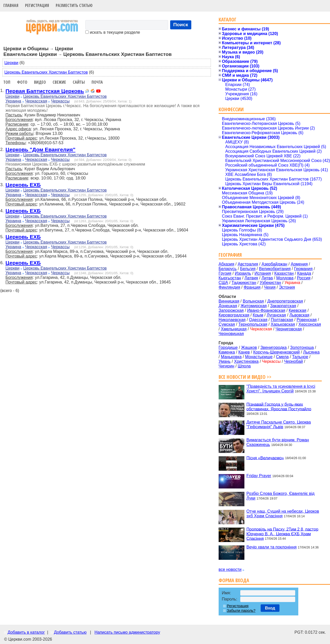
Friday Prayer (259, 476)
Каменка (227, 352)
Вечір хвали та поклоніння (272, 547)
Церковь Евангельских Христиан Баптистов (46, 72)
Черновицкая (231, 334)
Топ (7, 82)
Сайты (79, 82)
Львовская (299, 315)
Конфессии (231, 109)
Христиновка (246, 361)
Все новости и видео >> (245, 377)
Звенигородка (274, 347)
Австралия (248, 264)
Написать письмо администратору (127, 632)
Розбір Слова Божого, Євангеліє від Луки (280, 496)
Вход (270, 608)
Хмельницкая (234, 329)
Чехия (270, 287)
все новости (230, 569)
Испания (263, 273)
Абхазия (226, 264)
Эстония (287, 287)
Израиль (243, 273)
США (223, 283)
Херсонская (310, 324)
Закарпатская (283, 306)
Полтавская (282, 320)
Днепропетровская (285, 301)
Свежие (59, 82)
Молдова (285, 278)
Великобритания (275, 269)
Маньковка (231, 357)
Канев (244, 352)
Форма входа (234, 580)
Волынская (253, 301)
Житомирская (254, 306)
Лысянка (311, 352)
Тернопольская (253, 324)
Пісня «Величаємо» (265, 458)
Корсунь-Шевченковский (276, 352)
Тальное (300, 357)
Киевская (298, 310)
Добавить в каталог (26, 632)
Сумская (227, 324)
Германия (303, 269)
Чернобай (294, 361)
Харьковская (283, 324)
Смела (282, 357)
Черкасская (36, 101)
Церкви (11, 63)
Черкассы (60, 101)
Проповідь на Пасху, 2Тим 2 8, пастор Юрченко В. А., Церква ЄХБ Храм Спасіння (282, 534)
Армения (299, 264)
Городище (228, 347)
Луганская (276, 315)
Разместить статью (74, 5)
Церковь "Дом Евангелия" (40, 149)
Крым (258, 315)
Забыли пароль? (241, 611)
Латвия (251, 278)
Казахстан (284, 273)
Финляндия (229, 287)
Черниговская (289, 329)
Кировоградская (234, 315)
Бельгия (248, 269)
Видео (40, 82)
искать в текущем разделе (113, 32)
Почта (97, 82)
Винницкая (229, 301)
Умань (225, 361)
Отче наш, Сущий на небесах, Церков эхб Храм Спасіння (283, 514)
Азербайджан (274, 264)
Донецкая (228, 306)
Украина (13, 101)
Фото (22, 82)
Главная (11, 5)
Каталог (228, 19)
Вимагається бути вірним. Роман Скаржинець (278, 442)
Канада (304, 273)
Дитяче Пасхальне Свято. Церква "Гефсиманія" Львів (279, 424)
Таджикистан (244, 283)
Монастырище (259, 357)
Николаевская (232, 320)
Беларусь (228, 269)
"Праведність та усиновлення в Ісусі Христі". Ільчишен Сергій (281, 389)
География (230, 255)
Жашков (249, 347)
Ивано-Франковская (266, 310)
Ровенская (307, 320)
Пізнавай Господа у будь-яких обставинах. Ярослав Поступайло (279, 406)
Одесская (258, 320)
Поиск (181, 25)
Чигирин (226, 366)
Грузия (225, 273)
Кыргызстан (230, 278)
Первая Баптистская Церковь (45, 91)
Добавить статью (70, 632)
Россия (304, 278)
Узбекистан (270, 283)
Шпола (244, 366)
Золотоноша (302, 347)
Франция (252, 287)
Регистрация (37, 5)
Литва (267, 278)
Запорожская (231, 310)
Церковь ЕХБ (23, 185)
